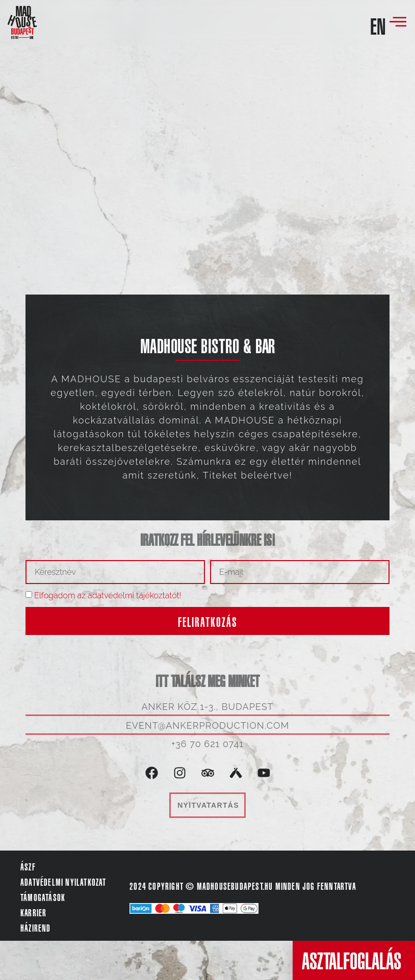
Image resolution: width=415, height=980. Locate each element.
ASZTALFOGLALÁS (352, 961)
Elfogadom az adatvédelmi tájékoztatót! (108, 595)
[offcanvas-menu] (398, 22)
